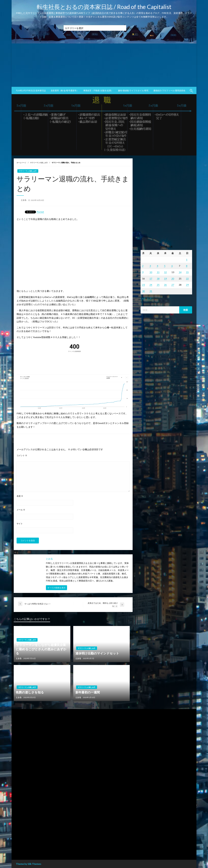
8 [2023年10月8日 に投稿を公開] (187, 266)
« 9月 (143, 299)
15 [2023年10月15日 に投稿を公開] (187, 272)
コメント (22, 455)
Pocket (40, 212)
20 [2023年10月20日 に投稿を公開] (173, 278)
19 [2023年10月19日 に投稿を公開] (165, 278)
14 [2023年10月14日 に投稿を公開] (180, 272)
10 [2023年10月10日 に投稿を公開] (151, 272)
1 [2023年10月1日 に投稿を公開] (187, 260)
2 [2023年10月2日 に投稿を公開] (143, 266)
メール (21, 510)
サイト (20, 524)
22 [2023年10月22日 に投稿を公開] (187, 278)
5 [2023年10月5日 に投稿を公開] (165, 266)
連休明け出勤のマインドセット (97, 653)
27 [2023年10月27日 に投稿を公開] (173, 285)
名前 (20, 496)
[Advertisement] (104, 65)
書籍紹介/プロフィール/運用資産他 (169, 90)
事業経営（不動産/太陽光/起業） (98, 90)
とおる (24, 200)
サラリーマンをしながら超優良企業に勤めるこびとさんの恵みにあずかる (41, 649)
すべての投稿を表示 (56, 588)
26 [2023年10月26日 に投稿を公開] (165, 285)
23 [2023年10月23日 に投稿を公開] (143, 285)
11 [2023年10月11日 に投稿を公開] (158, 272)
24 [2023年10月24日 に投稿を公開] (151, 285)
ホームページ (21, 163)
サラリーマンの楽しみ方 (39, 163)
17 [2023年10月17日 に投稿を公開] (151, 278)
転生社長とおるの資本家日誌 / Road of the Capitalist (104, 7)
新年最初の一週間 (88, 692)
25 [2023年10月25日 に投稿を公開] (158, 285)
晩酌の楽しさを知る (30, 692)
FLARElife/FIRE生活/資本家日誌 (31, 90)
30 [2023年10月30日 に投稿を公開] (143, 291)
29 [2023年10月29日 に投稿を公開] (187, 285)
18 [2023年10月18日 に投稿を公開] (158, 278)
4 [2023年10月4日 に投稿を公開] (158, 266)
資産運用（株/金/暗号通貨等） (65, 90)
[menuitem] (31, 91)
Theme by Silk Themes (29, 864)
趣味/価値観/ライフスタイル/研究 (133, 90)
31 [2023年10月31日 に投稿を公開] (151, 291)
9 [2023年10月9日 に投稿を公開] (143, 272)
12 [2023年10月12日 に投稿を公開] (165, 272)
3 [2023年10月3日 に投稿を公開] (150, 266)
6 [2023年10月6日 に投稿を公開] (172, 266)
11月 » (150, 299)
